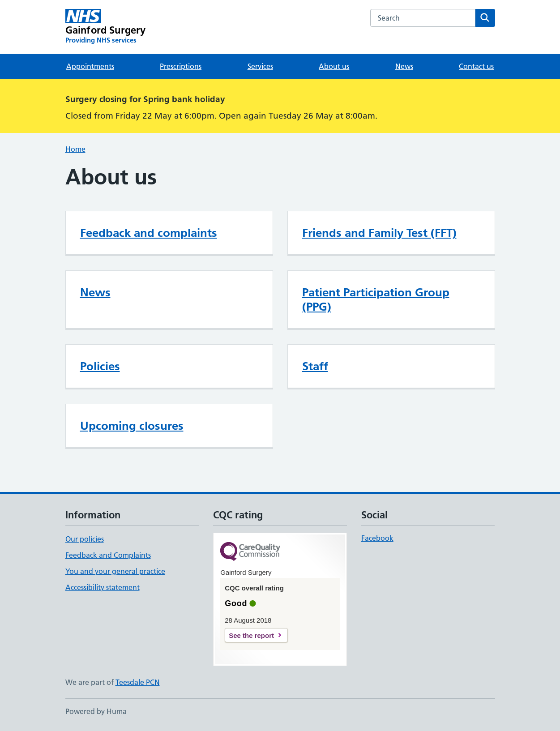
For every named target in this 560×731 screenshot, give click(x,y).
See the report (251, 635)
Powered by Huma (96, 711)
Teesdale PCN (138, 682)
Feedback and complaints (149, 233)
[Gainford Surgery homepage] (106, 27)
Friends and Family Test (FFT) (379, 233)
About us (334, 66)
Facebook (377, 538)
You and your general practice (115, 571)
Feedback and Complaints (108, 555)
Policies (100, 366)
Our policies (85, 539)
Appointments (90, 66)
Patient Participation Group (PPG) (376, 299)
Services (260, 66)
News (404, 66)
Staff (315, 366)
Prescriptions (181, 66)
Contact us (476, 66)
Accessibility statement (103, 587)
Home (75, 149)
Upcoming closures (132, 426)
